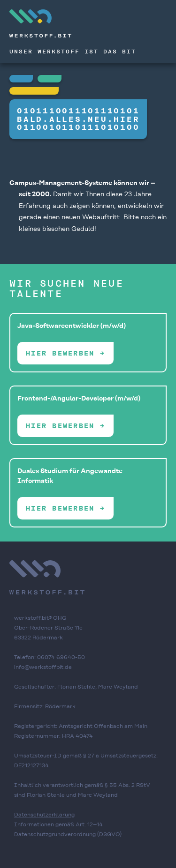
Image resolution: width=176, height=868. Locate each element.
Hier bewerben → (65, 353)
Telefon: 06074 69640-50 (50, 657)
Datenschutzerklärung (44, 815)
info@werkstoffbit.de (43, 667)
